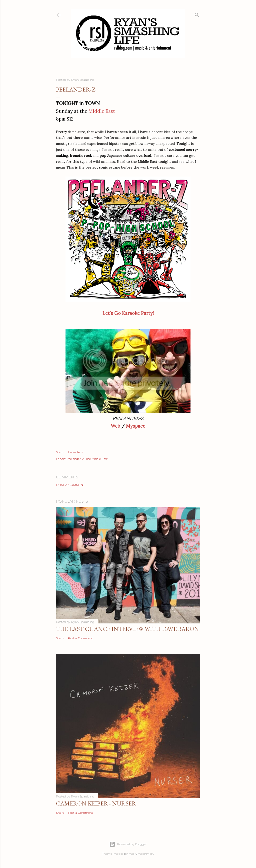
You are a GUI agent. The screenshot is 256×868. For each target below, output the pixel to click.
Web (115, 426)
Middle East (102, 111)
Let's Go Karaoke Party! (128, 313)
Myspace (136, 426)
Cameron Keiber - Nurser (96, 803)
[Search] (197, 14)
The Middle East (97, 459)
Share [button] (60, 452)
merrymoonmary (141, 854)
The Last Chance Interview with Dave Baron (127, 629)
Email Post (76, 452)
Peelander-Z (75, 459)
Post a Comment (70, 485)
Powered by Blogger (128, 844)
